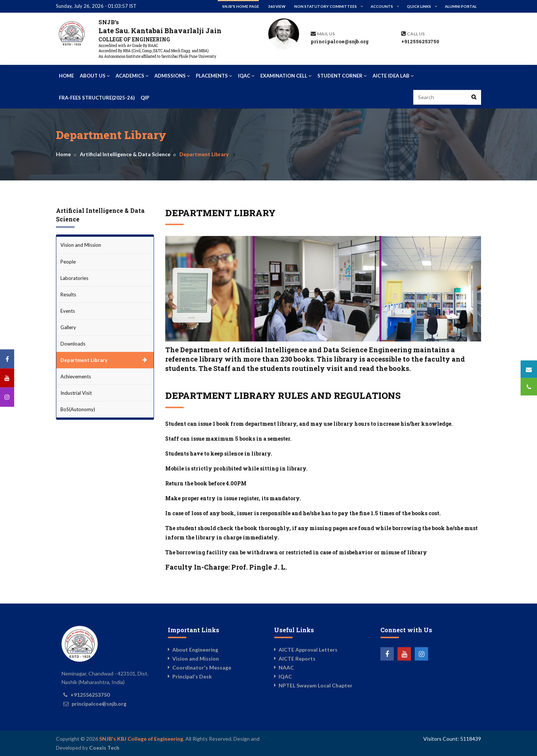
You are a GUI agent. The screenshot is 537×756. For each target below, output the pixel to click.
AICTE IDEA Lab (393, 76)
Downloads (73, 344)
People (68, 262)
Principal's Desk (192, 676)
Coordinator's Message (202, 667)
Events (68, 311)
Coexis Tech (104, 748)
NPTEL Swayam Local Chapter (315, 685)
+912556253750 (420, 41)
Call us (416, 34)
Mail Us (326, 34)
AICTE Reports (297, 659)
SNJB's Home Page (241, 6)
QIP (145, 98)
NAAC (286, 667)
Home (66, 76)
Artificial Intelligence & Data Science (125, 154)
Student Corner (342, 76)
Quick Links (419, 6)
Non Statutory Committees (326, 6)
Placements (214, 76)
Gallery (68, 327)
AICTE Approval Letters (308, 650)
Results (68, 294)
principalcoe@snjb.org (340, 41)
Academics (132, 76)
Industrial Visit (76, 393)
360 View (277, 6)
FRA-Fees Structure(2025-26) (97, 98)
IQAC (246, 76)
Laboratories (74, 278)
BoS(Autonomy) (78, 409)
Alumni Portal (461, 6)
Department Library (84, 360)
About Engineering (195, 650)
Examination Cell (286, 76)
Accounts (382, 6)
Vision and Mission (81, 245)
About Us (95, 76)
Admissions (172, 76)
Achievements (76, 377)
